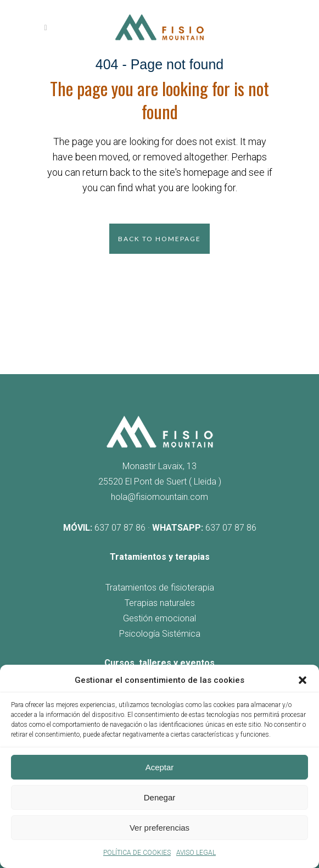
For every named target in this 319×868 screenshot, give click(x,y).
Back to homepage (159, 239)
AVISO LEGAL (196, 853)
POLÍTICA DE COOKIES (137, 853)
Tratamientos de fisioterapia (160, 588)
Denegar (160, 797)
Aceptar (160, 767)
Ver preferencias (159, 828)
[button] (303, 680)
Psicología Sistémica (160, 634)
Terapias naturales (160, 603)
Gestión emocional (159, 618)
